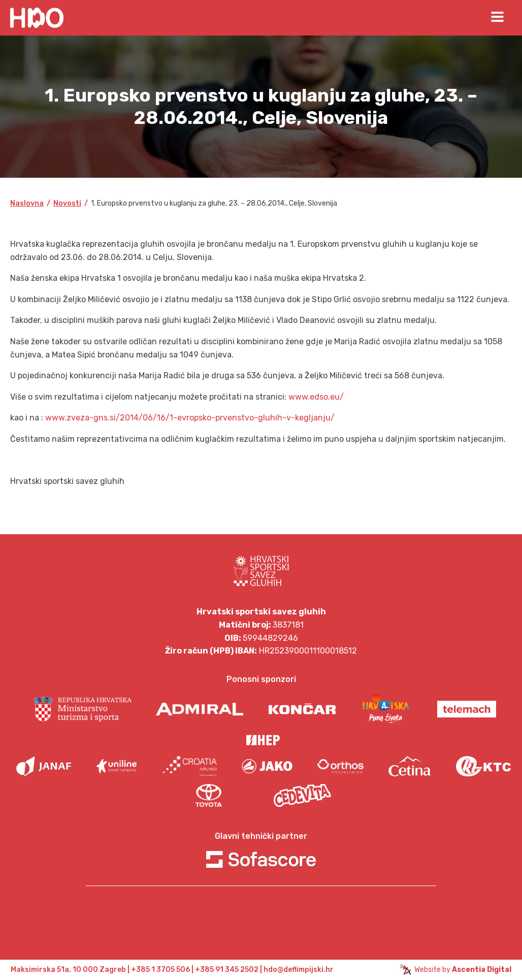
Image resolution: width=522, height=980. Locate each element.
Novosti (67, 203)
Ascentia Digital (482, 970)
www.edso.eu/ (316, 397)
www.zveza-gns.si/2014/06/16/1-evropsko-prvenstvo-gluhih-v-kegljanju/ (190, 418)
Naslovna (27, 203)
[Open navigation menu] (497, 18)
